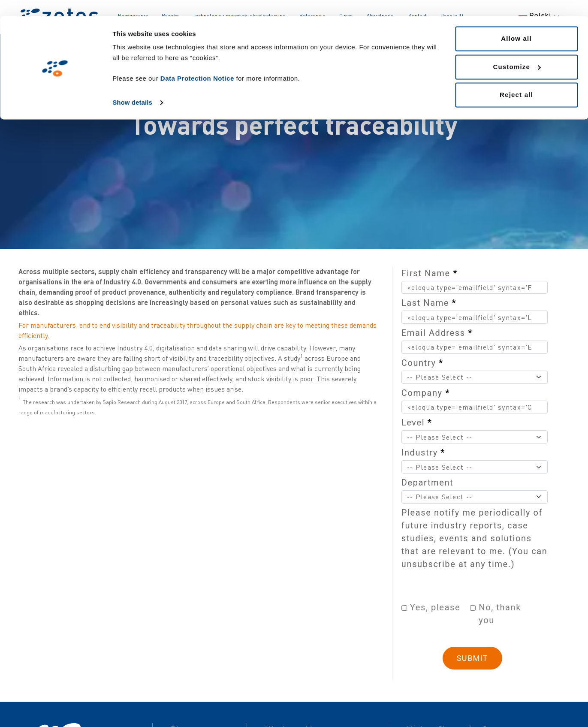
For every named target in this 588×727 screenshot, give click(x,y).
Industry (423, 452)
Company (426, 393)
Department (427, 483)
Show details (132, 86)
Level (417, 422)
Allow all (516, 23)
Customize (517, 51)
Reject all (516, 79)
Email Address (437, 333)
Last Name (429, 303)
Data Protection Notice (197, 62)
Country (422, 363)
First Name (430, 273)
